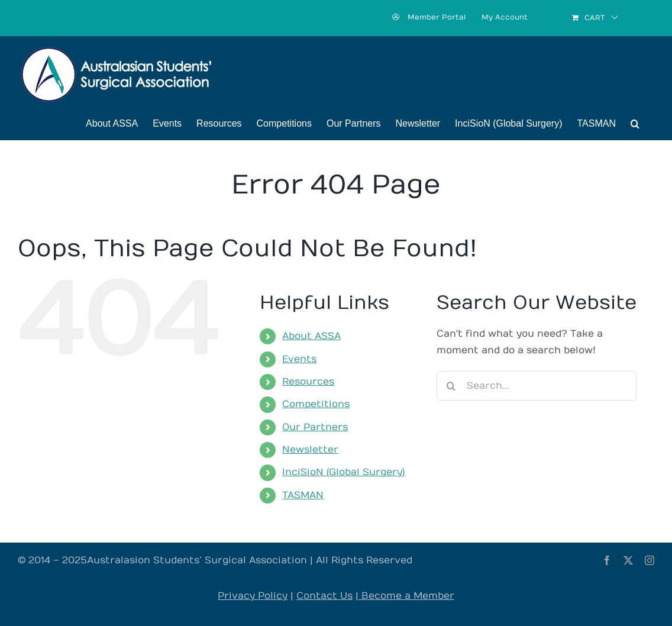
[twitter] (628, 560)
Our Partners (315, 427)
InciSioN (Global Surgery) (343, 472)
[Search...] (537, 386)
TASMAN (303, 495)
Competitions (316, 404)
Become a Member (406, 596)
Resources (308, 382)
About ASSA (311, 336)
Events (299, 359)
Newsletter (310, 450)
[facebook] (607, 560)
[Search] (451, 386)
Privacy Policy (253, 596)
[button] (635, 123)
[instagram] (650, 560)
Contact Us (324, 596)
